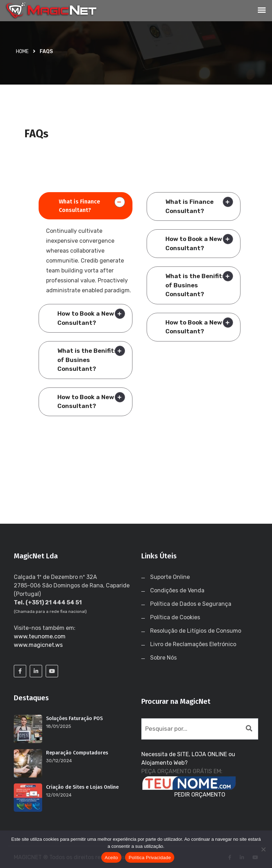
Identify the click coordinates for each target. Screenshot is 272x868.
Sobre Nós (163, 658)
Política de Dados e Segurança (191, 604)
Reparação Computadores (77, 753)
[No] (263, 849)
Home (22, 51)
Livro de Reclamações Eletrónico (193, 644)
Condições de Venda (177, 590)
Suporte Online (170, 577)
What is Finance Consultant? (80, 206)
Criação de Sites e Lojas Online (82, 787)
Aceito (112, 858)
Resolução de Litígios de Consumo (196, 631)
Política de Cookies (175, 617)
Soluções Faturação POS (74, 718)
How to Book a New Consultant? (86, 318)
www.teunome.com (40, 636)
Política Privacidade (150, 858)
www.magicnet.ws (38, 645)
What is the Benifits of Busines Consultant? (87, 360)
